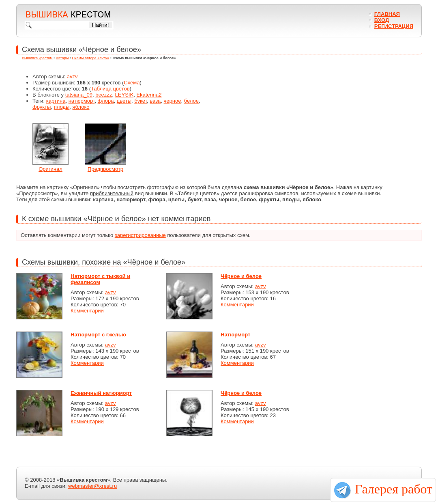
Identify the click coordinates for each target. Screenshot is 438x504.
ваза (155, 101)
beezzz (104, 95)
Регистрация (394, 26)
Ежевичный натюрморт (101, 393)
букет (141, 101)
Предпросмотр (105, 169)
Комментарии (87, 311)
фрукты (42, 107)
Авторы (62, 58)
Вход (382, 20)
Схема (132, 83)
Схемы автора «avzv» (91, 58)
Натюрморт (235, 335)
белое (191, 101)
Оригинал (50, 169)
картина (56, 101)
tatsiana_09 (79, 95)
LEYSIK (125, 95)
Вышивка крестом (37, 58)
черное (173, 101)
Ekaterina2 (149, 95)
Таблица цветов (110, 89)
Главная (387, 14)
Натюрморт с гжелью (98, 335)
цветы (124, 101)
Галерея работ (394, 489)
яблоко (81, 107)
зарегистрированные (140, 235)
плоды (62, 107)
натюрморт (82, 101)
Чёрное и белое (241, 276)
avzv (72, 76)
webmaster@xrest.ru (92, 486)
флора (106, 101)
